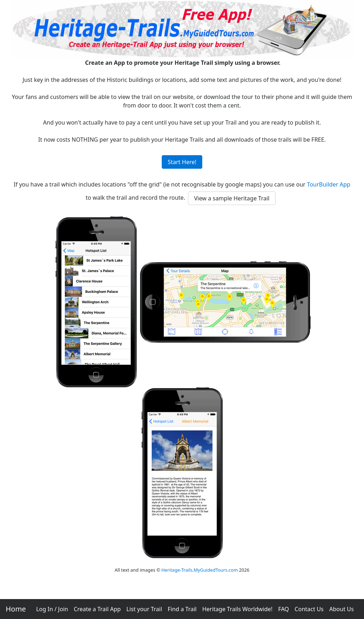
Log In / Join (52, 609)
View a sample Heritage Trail (232, 198)
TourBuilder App (328, 184)
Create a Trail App (97, 609)
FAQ (283, 609)
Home (16, 609)
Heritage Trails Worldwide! (237, 609)
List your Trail (144, 609)
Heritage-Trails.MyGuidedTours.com (200, 570)
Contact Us (309, 609)
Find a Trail (182, 609)
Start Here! (182, 162)
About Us (341, 609)
